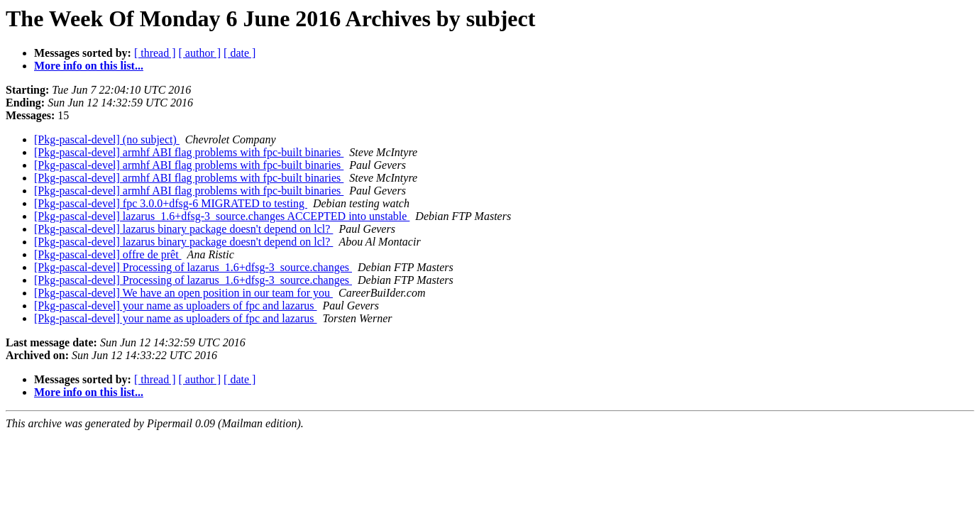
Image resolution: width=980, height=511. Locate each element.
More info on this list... (89, 66)
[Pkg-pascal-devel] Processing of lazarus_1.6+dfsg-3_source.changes (193, 267)
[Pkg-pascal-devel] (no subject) (107, 139)
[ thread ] (155, 53)
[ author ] (200, 53)
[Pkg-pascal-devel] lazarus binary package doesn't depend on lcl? (183, 229)
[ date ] (240, 53)
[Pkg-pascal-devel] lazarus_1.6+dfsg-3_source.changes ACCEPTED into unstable (222, 216)
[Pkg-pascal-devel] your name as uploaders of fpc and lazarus (176, 306)
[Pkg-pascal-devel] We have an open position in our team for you (183, 293)
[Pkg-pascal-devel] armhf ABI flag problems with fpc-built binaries (189, 152)
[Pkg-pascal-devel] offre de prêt (108, 254)
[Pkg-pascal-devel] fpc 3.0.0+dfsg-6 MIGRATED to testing (171, 203)
